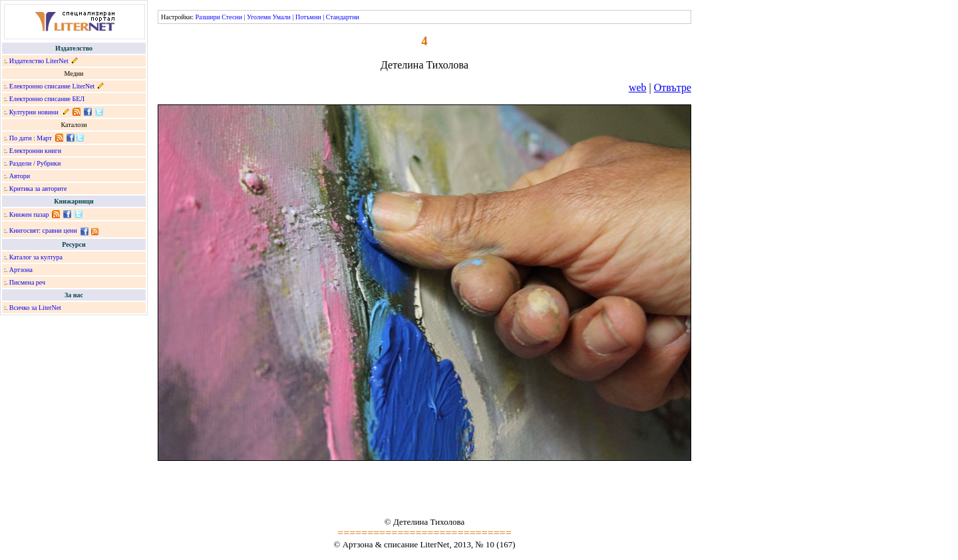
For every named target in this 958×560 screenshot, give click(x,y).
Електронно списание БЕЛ (47, 99)
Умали (282, 17)
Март (44, 138)
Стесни (232, 17)
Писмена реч (27, 282)
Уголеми (259, 17)
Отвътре (673, 87)
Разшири (207, 17)
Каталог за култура (36, 257)
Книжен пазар (29, 214)
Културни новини (34, 112)
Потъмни (308, 17)
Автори (20, 176)
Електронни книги (35, 151)
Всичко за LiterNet (35, 308)
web (638, 87)
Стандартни (343, 17)
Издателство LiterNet (39, 61)
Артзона (21, 270)
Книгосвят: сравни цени (43, 230)
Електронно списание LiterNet (52, 86)
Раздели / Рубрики (35, 163)
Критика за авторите (38, 189)
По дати (21, 138)
